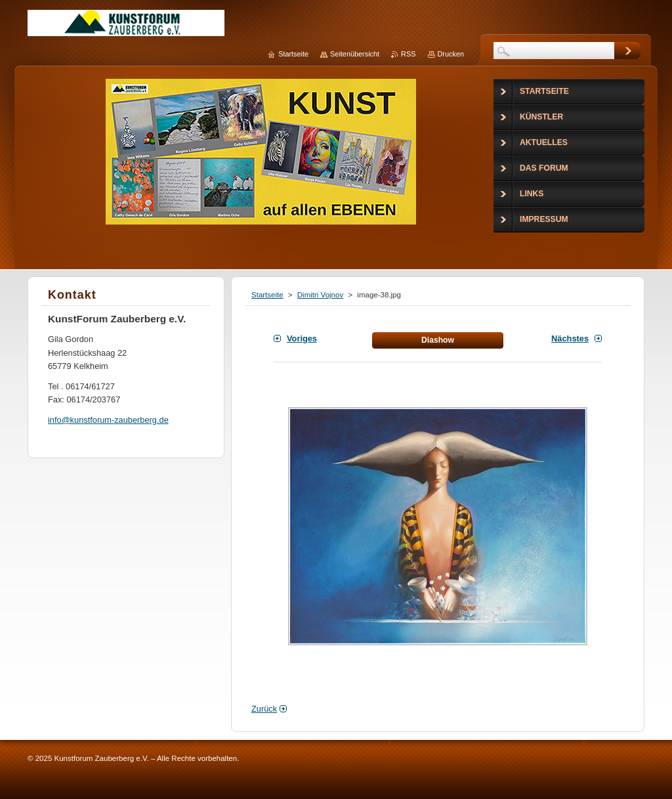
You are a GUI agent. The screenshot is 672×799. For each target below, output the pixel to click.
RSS (408, 54)
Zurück (264, 709)
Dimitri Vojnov (320, 295)
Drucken (451, 54)
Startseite (267, 295)
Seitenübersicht (355, 54)
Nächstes (570, 338)
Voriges (302, 338)
